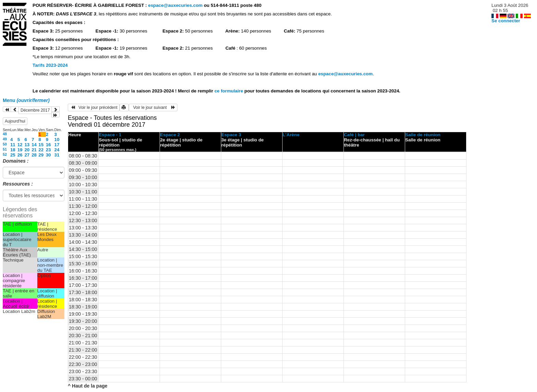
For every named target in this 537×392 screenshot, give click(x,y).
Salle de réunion (423, 135)
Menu (26, 100)
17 (57, 145)
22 (41, 150)
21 (34, 150)
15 (41, 145)
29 (41, 155)
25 (13, 155)
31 (57, 155)
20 (27, 150)
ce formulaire (229, 91)
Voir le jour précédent (94, 108)
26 (20, 155)
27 (27, 155)
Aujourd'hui (15, 121)
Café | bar (354, 135)
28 (34, 155)
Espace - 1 (110, 135)
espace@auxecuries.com (175, 5)
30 (48, 155)
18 (13, 150)
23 (48, 150)
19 (20, 150)
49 (5, 139)
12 (20, 145)
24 (57, 150)
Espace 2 (170, 135)
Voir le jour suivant (153, 108)
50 (5, 144)
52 (5, 154)
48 (5, 134)
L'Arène (291, 135)
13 (27, 145)
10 (57, 140)
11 (13, 145)
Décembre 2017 (35, 110)
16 (48, 145)
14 (34, 145)
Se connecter (506, 21)
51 (5, 149)
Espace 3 (231, 135)
